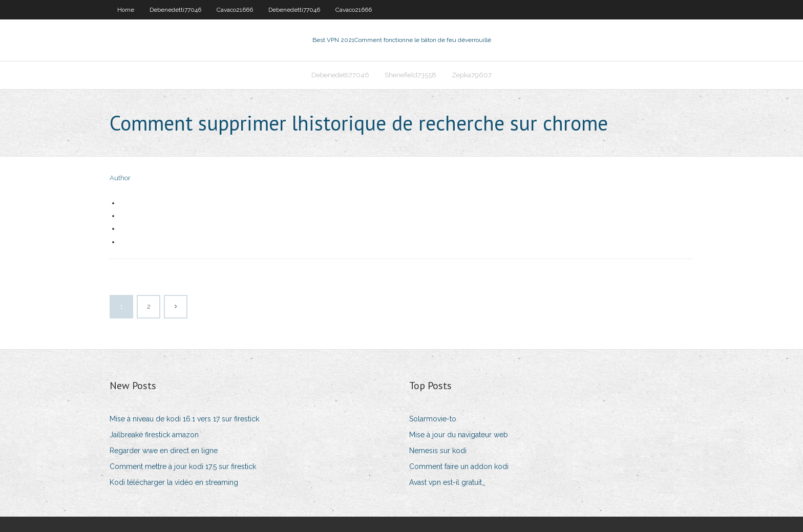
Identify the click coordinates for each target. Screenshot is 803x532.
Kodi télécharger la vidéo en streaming (174, 482)
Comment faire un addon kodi (459, 466)
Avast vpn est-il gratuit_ (447, 482)
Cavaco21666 (235, 10)
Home (126, 10)
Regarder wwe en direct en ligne (164, 451)
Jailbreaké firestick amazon (154, 435)
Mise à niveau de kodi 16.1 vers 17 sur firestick (184, 419)
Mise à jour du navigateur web (459, 435)
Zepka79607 (472, 75)
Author (120, 178)
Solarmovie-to (433, 419)
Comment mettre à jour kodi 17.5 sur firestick (183, 466)
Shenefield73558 (410, 75)
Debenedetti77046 (175, 10)
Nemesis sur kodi (438, 451)
